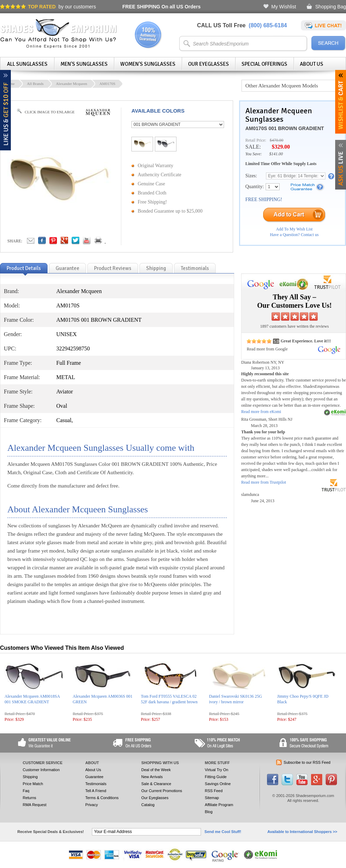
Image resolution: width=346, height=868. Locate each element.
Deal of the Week (156, 770)
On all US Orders (161, 7)
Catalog (148, 805)
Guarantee (94, 777)
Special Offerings (264, 64)
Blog (209, 812)
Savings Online (218, 784)
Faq (26, 791)
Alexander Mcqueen (72, 84)
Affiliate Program (219, 805)
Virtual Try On (217, 770)
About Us (312, 64)
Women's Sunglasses (148, 64)
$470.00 (277, 140)
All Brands (35, 84)
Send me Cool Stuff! (223, 832)
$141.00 (276, 154)
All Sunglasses (27, 64)
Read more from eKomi (261, 412)
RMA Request (35, 805)
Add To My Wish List (294, 229)
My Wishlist (284, 7)
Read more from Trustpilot (264, 482)
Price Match (33, 784)
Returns (30, 798)
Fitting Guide (216, 777)
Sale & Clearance (156, 784)
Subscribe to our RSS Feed (307, 762)
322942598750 (73, 348)
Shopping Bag (331, 7)
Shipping (30, 777)
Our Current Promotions (162, 791)
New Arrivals (152, 777)
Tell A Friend (96, 791)
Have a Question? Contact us (294, 235)
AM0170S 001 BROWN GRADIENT (285, 128)
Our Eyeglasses (208, 64)
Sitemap (212, 798)
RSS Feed (214, 791)
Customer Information (41, 770)
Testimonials (96, 784)
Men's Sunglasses (84, 64)
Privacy (92, 805)
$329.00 (281, 147)
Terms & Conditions (102, 798)
